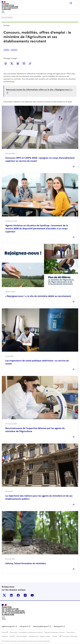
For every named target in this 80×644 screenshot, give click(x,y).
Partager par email (24, 64)
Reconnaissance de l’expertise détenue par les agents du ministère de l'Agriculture (35, 430)
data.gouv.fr (58, 626)
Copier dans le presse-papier (30, 64)
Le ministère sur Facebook (18, 595)
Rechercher (71, 3)
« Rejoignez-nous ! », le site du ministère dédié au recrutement (38, 296)
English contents (45, 636)
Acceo (4, 632)
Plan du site (13, 632)
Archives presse (34, 636)
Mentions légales (22, 636)
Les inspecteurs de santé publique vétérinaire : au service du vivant (37, 362)
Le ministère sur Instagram (25, 595)
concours (14, 50)
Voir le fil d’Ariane (7, 17)
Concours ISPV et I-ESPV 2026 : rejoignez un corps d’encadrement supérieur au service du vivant (40, 159)
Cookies (55, 636)
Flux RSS (12, 636)
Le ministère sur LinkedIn (11, 595)
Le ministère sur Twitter (4, 595)
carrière (6, 50)
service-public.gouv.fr (41, 626)
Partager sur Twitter (12, 64)
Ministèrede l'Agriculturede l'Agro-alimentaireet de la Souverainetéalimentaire (10, 7)
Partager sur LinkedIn (18, 64)
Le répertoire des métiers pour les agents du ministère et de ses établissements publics (39, 497)
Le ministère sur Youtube (32, 595)
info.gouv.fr (24, 626)
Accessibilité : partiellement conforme (31, 632)
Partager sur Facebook (6, 64)
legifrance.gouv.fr (8, 626)
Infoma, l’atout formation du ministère (26, 563)
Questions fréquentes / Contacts (55, 632)
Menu (77, 3)
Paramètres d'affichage (70, 636)
